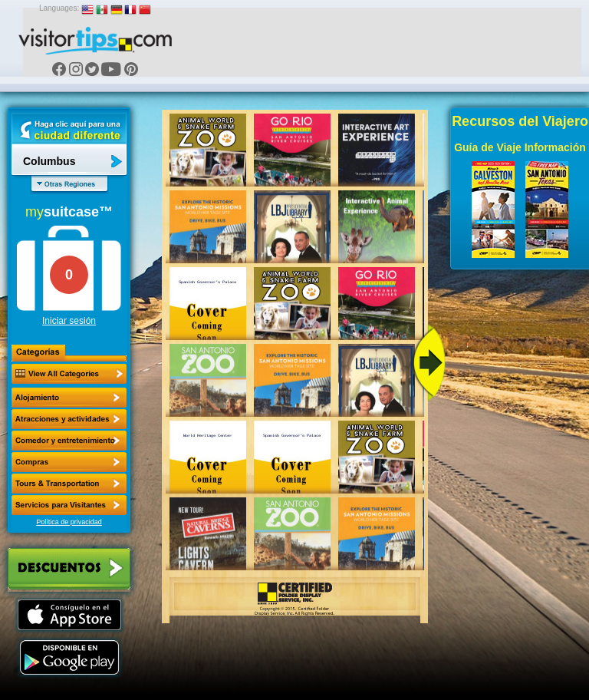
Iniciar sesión (69, 321)
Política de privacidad (69, 522)
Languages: (59, 8)
